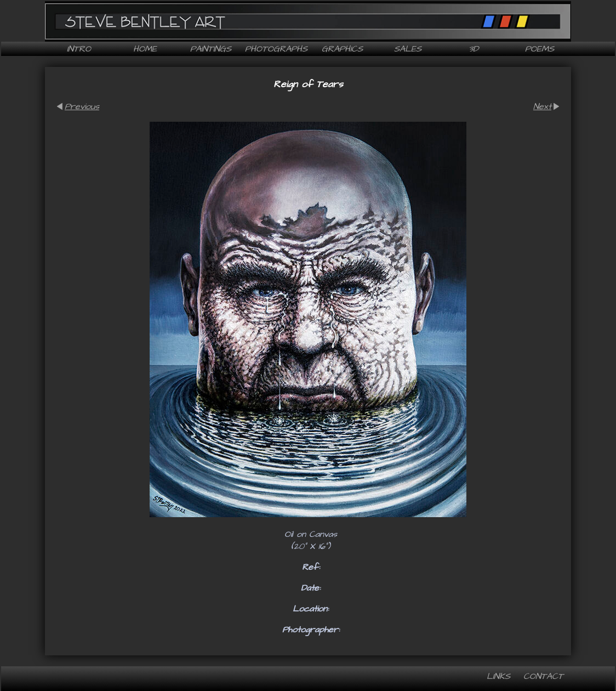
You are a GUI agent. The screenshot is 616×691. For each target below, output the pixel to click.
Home (145, 49)
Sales (408, 49)
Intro (79, 49)
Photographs (276, 49)
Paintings (211, 49)
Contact (543, 676)
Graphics (342, 49)
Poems (540, 49)
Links (498, 676)
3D (474, 49)
